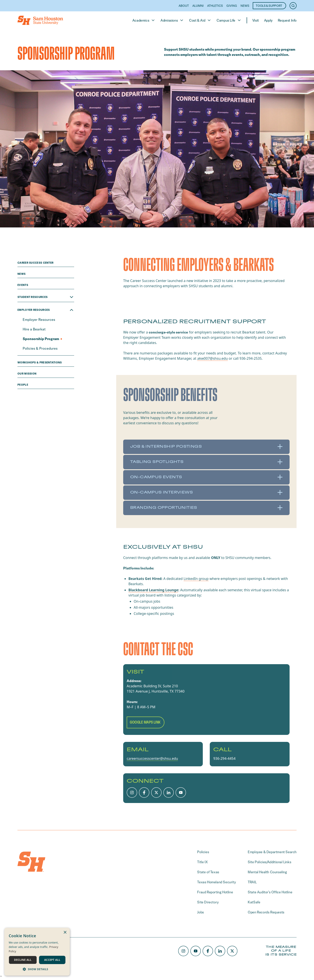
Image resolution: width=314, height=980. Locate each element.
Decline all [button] (23, 960)
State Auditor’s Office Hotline (270, 892)
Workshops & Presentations (40, 362)
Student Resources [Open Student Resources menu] (46, 297)
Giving (232, 6)
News (245, 6)
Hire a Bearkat (35, 329)
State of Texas (208, 872)
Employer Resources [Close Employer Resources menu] (46, 310)
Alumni (198, 6)
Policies (203, 852)
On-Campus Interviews (206, 492)
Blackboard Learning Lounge (153, 590)
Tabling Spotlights (206, 462)
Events (23, 285)
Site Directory (208, 902)
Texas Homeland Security (216, 882)
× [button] (65, 933)
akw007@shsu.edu (213, 358)
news (22, 274)
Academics (144, 20)
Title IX (202, 862)
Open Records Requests (266, 912)
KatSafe (254, 902)
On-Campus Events (206, 477)
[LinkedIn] (169, 793)
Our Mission (27, 374)
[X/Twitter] (156, 793)
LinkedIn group (196, 579)
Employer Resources (39, 320)
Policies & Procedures (41, 348)
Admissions (172, 20)
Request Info (287, 20)
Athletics (215, 6)
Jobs (200, 912)
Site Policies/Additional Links (269, 862)
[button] (37, 969)
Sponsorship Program (42, 339)
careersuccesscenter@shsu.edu (152, 758)
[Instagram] (132, 793)
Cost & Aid (200, 20)
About (184, 6)
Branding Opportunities (206, 507)
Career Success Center (36, 263)
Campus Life (229, 20)
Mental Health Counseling (267, 872)
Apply (268, 20)
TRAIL (252, 882)
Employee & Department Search (272, 852)
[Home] (40, 20)
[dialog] (37, 952)
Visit (256, 20)
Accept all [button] (52, 960)
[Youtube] (181, 793)
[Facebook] (144, 793)
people (23, 385)
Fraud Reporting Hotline (215, 892)
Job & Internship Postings (206, 446)
